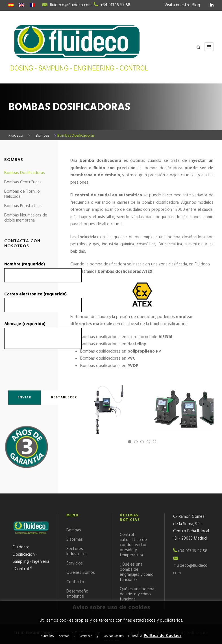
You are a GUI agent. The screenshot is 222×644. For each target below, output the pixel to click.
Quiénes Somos (81, 573)
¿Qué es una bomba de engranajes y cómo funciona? (137, 572)
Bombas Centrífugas (23, 182)
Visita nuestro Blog (182, 5)
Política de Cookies (163, 636)
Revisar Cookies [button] (113, 636)
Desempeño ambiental (77, 594)
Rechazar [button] (86, 636)
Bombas (74, 530)
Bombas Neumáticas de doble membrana (26, 218)
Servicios (75, 563)
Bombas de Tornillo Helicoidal (22, 194)
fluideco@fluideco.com (71, 5)
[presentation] (37, 368)
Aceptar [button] (64, 636)
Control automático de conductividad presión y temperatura (133, 545)
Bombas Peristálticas (23, 206)
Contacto (75, 582)
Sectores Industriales (77, 551)
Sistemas (75, 540)
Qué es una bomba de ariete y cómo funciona (137, 594)
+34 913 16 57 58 (115, 5)
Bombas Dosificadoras (25, 173)
